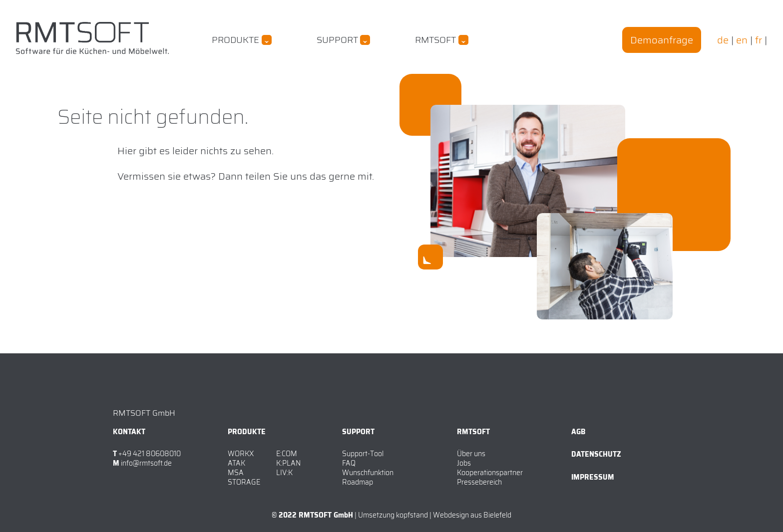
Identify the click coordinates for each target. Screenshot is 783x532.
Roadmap (358, 482)
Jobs (464, 463)
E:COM (287, 454)
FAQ (349, 463)
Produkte (235, 40)
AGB (578, 432)
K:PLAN (288, 463)
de (723, 40)
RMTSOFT (435, 40)
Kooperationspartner (490, 473)
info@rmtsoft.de (146, 463)
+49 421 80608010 (150, 454)
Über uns (471, 454)
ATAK (236, 463)
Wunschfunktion (368, 473)
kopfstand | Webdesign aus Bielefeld (454, 515)
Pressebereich (479, 482)
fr (759, 40)
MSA (236, 473)
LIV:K (284, 473)
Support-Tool (363, 454)
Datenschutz (596, 454)
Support (337, 40)
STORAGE (244, 482)
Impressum (593, 477)
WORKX (241, 454)
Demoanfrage (662, 40)
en (742, 40)
